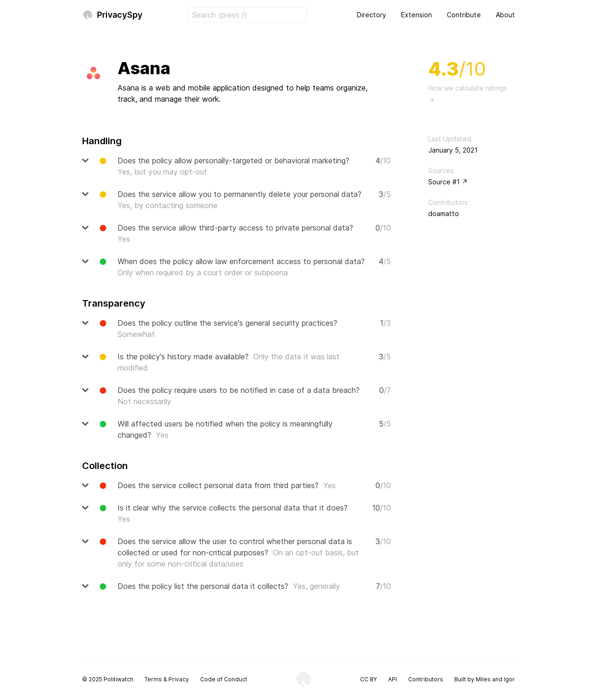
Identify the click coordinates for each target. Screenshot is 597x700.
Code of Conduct (224, 679)
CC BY (368, 679)
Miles (483, 679)
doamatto (444, 213)
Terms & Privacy (167, 679)
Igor (509, 679)
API (392, 679)
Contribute (464, 15)
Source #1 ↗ (448, 182)
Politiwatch (118, 679)
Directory (371, 15)
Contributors (426, 679)
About (505, 15)
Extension (417, 15)
